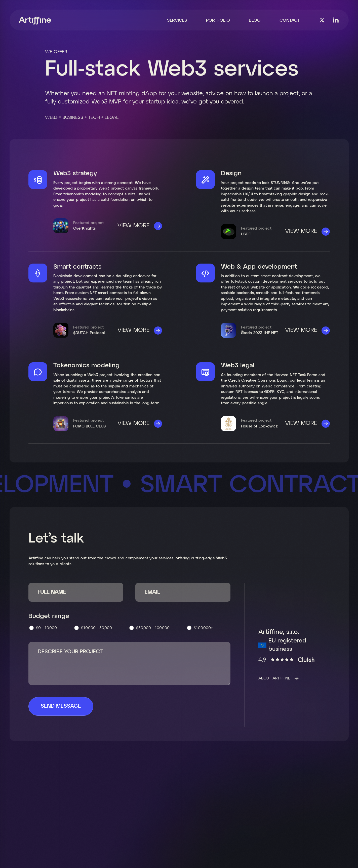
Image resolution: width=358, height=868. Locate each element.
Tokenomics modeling (86, 366)
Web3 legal (238, 366)
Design (231, 173)
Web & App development (259, 267)
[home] (35, 21)
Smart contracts (77, 267)
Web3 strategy (75, 173)
